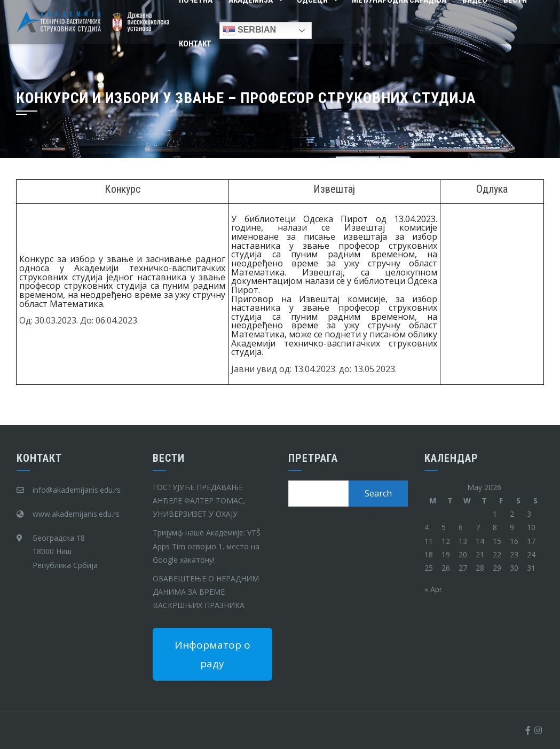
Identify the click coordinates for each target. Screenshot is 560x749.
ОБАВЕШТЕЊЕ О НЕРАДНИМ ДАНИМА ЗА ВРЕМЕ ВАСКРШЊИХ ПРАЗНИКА (206, 592)
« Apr (433, 589)
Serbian (249, 30)
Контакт (195, 44)
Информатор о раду (212, 654)
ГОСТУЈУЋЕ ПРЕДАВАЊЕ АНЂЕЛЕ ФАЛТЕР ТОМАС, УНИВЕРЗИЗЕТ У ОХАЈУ (199, 500)
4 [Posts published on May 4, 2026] (427, 527)
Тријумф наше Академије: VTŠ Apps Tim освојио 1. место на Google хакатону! (207, 546)
